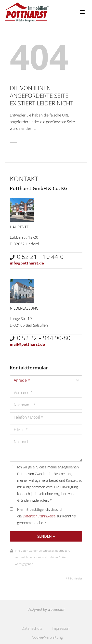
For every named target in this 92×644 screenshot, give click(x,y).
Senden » (46, 536)
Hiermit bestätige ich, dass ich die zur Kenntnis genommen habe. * (43, 516)
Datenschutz (32, 628)
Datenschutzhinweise (39, 516)
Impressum (61, 628)
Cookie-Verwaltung (47, 637)
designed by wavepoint (46, 609)
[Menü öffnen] (82, 12)
